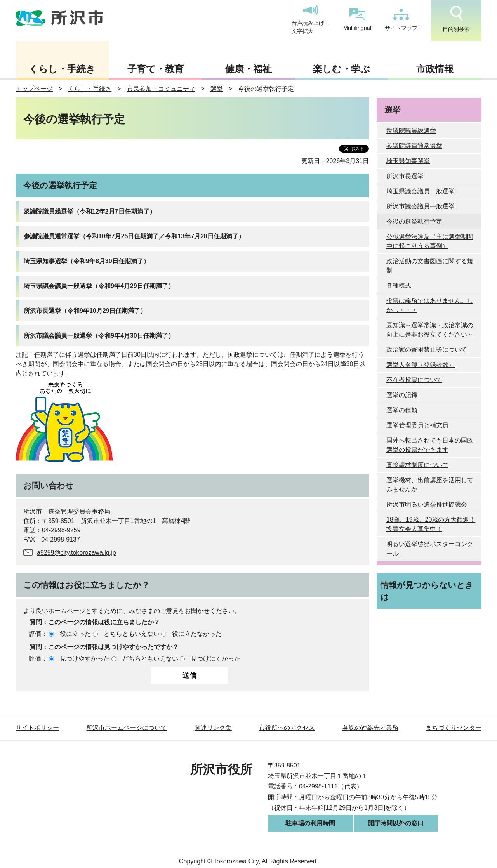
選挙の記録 (402, 395)
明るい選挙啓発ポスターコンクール (430, 549)
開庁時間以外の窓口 (396, 823)
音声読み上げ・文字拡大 (311, 20)
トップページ (34, 89)
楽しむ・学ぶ (341, 69)
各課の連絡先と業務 (370, 728)
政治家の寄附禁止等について (427, 350)
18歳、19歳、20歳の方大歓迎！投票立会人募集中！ (431, 524)
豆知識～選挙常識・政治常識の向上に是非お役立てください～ (430, 330)
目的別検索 (456, 19)
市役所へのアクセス (287, 728)
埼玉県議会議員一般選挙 (421, 191)
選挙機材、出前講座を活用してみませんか (430, 485)
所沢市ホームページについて (127, 728)
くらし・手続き (62, 69)
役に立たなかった (197, 634)
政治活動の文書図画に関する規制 (430, 266)
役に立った (75, 634)
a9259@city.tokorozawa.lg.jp (76, 553)
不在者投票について (414, 380)
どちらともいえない (132, 634)
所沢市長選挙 (405, 176)
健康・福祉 (248, 69)
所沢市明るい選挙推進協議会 (427, 504)
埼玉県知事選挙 (408, 161)
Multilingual (357, 20)
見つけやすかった (85, 659)
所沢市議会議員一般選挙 (421, 206)
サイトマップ (401, 20)
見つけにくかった (215, 659)
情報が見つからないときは (427, 591)
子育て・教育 (156, 69)
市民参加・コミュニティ (161, 89)
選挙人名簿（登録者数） (421, 365)
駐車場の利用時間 (310, 823)
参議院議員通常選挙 (414, 146)
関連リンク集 (213, 728)
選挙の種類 (402, 410)
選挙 (217, 89)
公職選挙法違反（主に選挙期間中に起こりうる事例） (430, 241)
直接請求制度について (417, 465)
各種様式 (399, 286)
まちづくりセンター (454, 728)
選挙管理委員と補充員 (417, 425)
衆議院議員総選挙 (411, 131)
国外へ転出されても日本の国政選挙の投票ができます (430, 445)
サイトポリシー (37, 728)
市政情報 (435, 69)
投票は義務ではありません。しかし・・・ (430, 305)
